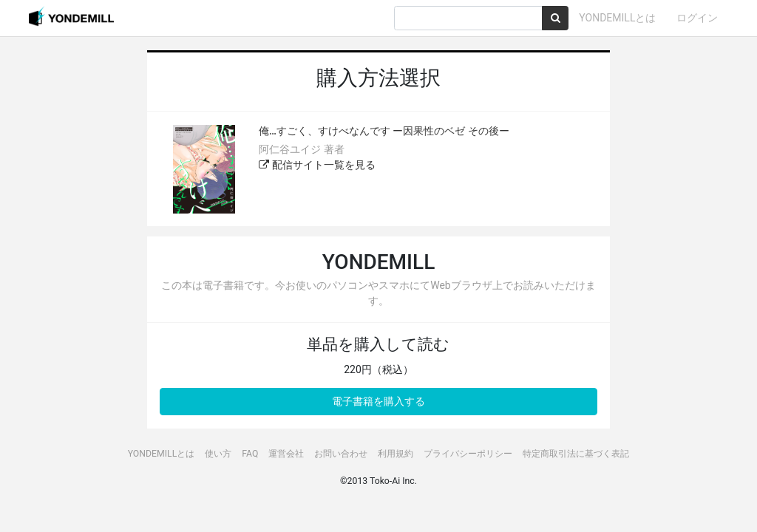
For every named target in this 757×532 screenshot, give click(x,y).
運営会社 (286, 454)
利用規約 (396, 454)
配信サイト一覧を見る (317, 165)
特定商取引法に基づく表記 (576, 454)
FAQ (250, 454)
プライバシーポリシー (468, 454)
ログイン (697, 18)
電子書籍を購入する (378, 401)
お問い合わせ (341, 454)
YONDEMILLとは (617, 18)
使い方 (218, 454)
